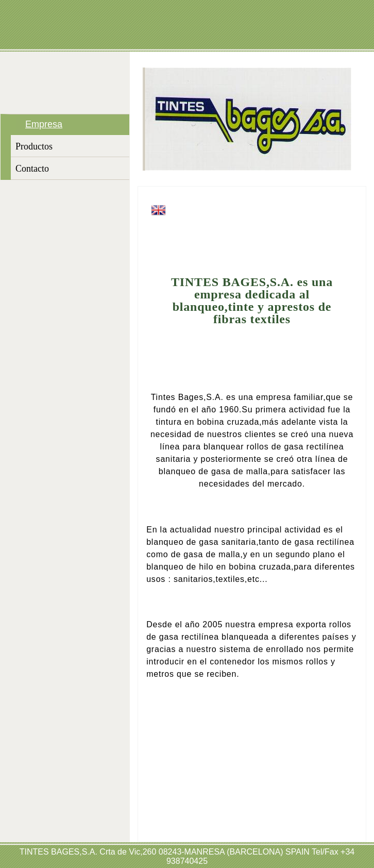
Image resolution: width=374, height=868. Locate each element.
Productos (34, 146)
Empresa (44, 124)
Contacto (32, 169)
